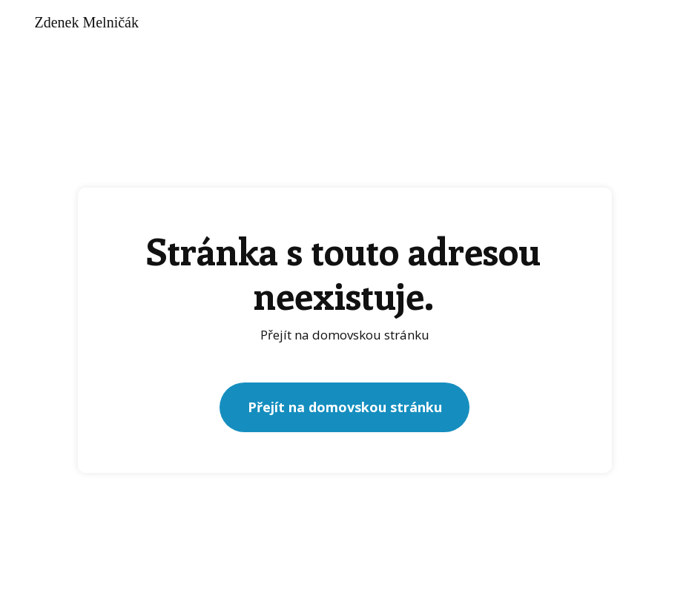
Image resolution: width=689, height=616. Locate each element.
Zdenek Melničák (86, 22)
